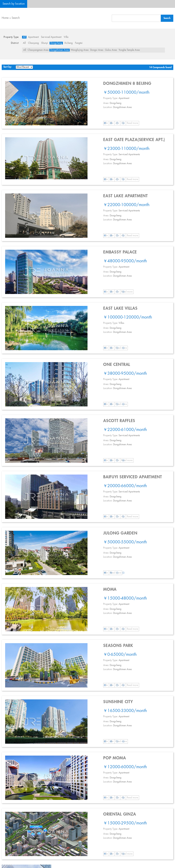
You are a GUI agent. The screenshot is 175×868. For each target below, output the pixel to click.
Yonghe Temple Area (129, 50)
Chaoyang (33, 43)
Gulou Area (111, 50)
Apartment (33, 37)
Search (16, 18)
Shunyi (45, 43)
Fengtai (79, 43)
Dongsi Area (97, 50)
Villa (66, 37)
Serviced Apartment (51, 37)
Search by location (14, 4)
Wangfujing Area (80, 50)
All (24, 37)
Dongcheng (56, 43)
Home (5, 18)
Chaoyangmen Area (38, 50)
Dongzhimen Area (60, 50)
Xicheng (69, 43)
